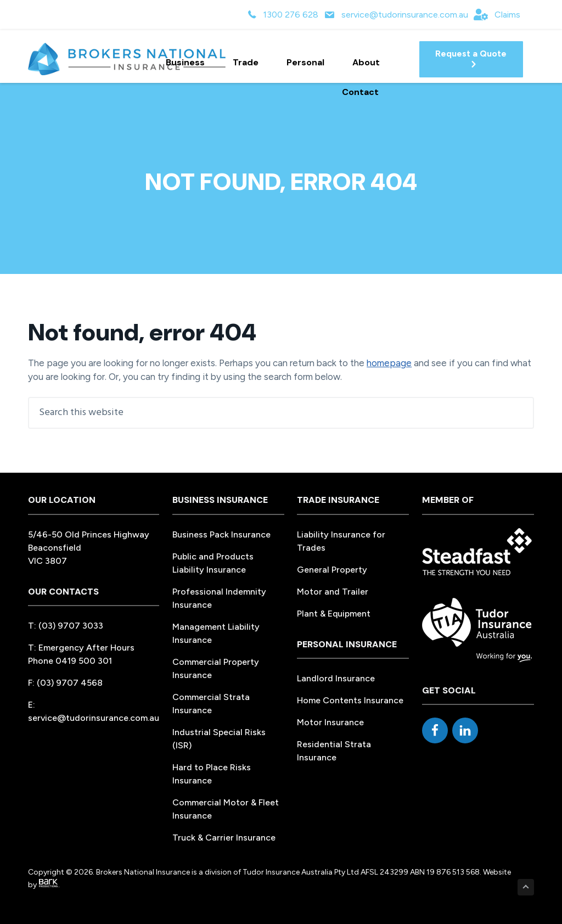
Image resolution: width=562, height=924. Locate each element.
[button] (471, 59)
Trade (251, 62)
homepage (389, 363)
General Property (332, 570)
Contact (360, 92)
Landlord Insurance (336, 678)
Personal (310, 62)
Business (190, 62)
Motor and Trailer (333, 592)
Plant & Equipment (334, 614)
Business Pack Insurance (221, 534)
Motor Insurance (330, 722)
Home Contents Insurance (350, 700)
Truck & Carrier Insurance (224, 838)
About (371, 62)
